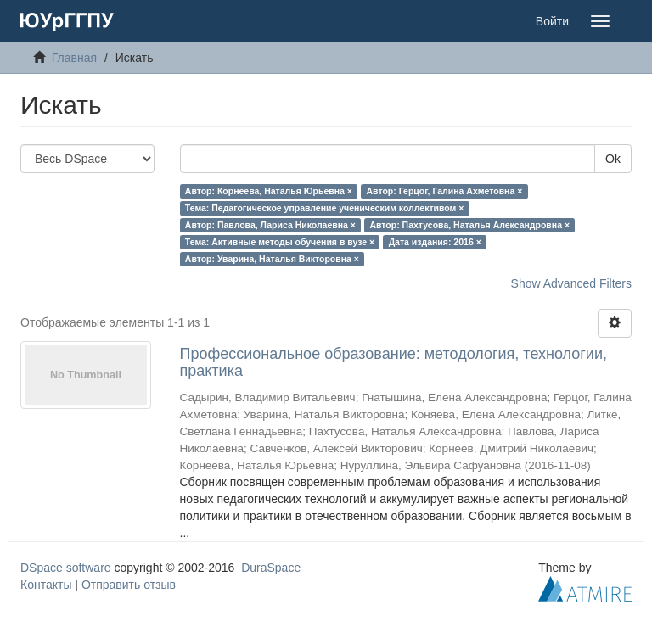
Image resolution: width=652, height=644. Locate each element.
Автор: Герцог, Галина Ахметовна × (444, 191)
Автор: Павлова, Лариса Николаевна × (270, 225)
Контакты (46, 585)
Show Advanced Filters (571, 283)
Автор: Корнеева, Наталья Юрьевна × (269, 191)
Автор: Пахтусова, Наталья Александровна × (469, 225)
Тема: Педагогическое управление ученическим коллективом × (325, 208)
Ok (613, 159)
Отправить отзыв (129, 585)
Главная (74, 58)
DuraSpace (271, 568)
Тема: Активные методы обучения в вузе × (280, 242)
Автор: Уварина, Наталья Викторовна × (272, 259)
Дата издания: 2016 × (435, 242)
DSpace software (66, 568)
